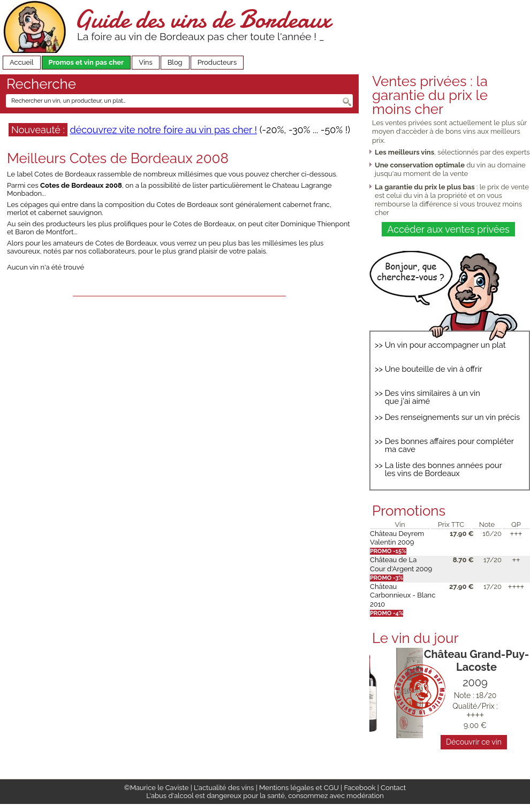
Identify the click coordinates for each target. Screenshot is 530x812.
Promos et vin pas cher (86, 62)
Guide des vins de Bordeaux (203, 19)
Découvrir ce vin (474, 742)
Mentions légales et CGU (299, 788)
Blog (175, 62)
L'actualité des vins (224, 788)
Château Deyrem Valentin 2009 (397, 538)
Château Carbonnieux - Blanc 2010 (403, 595)
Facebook (359, 788)
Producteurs (217, 62)
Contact (393, 788)
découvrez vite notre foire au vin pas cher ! (163, 130)
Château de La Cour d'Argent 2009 (401, 564)
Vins (146, 62)
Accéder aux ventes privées (448, 229)
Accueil (22, 62)
